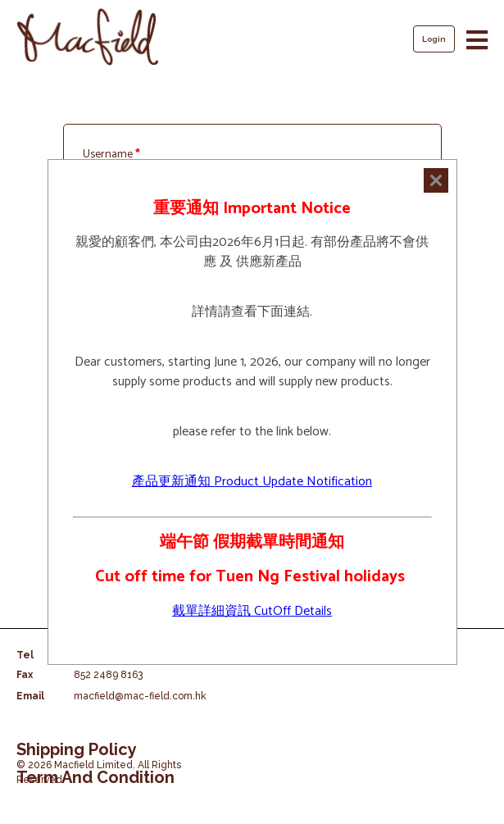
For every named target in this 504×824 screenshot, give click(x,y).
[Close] (436, 180)
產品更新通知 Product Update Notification (252, 482)
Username (111, 155)
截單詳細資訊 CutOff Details (252, 611)
